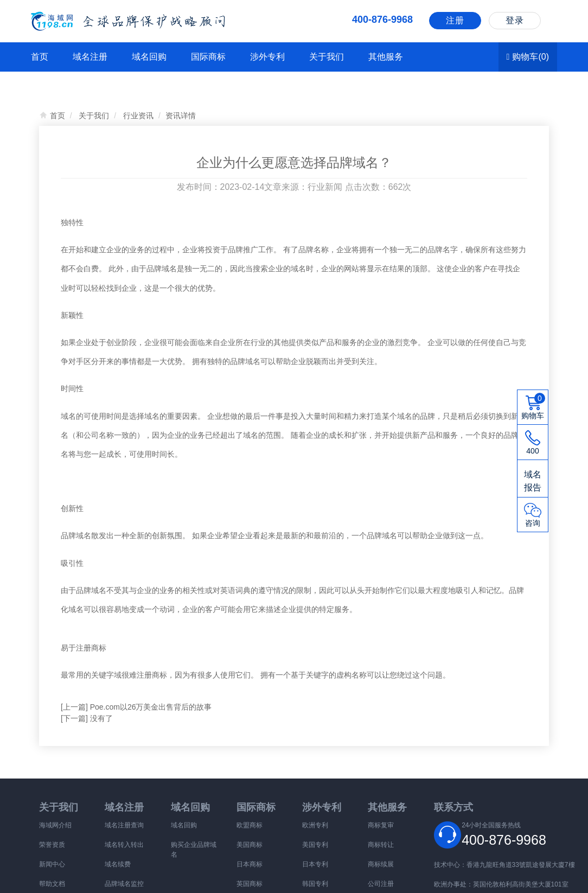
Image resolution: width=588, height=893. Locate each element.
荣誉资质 (52, 845)
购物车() (528, 57)
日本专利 (315, 864)
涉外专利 (267, 57)
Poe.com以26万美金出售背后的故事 (151, 707)
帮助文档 (52, 884)
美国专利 (315, 845)
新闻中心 (52, 864)
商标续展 (381, 864)
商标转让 (381, 845)
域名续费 (118, 864)
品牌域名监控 (124, 884)
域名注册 (90, 57)
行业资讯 (138, 116)
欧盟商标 (250, 825)
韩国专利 (315, 884)
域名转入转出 (124, 845)
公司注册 (381, 884)
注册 (455, 20)
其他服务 (386, 57)
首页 (40, 57)
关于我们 (327, 57)
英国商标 (250, 884)
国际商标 (208, 57)
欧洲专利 (315, 825)
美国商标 (250, 845)
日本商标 (250, 864)
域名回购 (149, 57)
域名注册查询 (124, 825)
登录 (515, 20)
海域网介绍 (55, 825)
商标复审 (381, 825)
